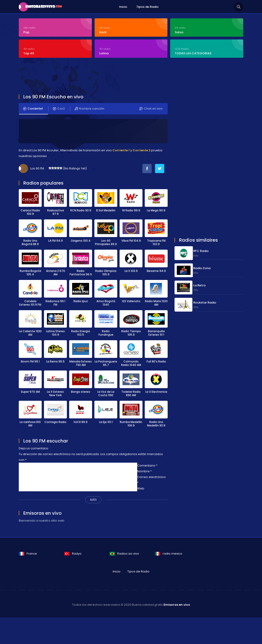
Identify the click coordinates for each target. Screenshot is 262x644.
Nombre (144, 471)
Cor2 (59, 109)
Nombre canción (89, 109)
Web (141, 488)
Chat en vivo (151, 109)
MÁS (93, 500)
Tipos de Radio (147, 7)
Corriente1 (33, 109)
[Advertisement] (130, 77)
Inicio (123, 7)
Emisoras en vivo (177, 605)
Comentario (147, 466)
